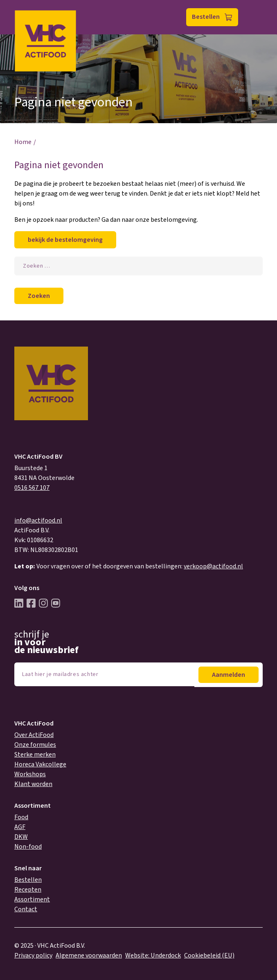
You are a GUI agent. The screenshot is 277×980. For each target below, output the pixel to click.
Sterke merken (35, 755)
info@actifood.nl (38, 520)
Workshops (30, 774)
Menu (254, 17)
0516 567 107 (32, 488)
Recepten (28, 890)
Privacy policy (33, 955)
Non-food (28, 847)
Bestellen (206, 17)
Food (21, 817)
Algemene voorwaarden (89, 955)
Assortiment (32, 899)
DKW (21, 837)
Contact (26, 909)
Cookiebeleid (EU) (209, 955)
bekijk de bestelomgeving (65, 240)
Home (23, 142)
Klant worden (33, 784)
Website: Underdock (153, 955)
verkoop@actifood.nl (213, 566)
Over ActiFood (34, 735)
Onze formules (35, 745)
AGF (20, 827)
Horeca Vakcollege (40, 764)
